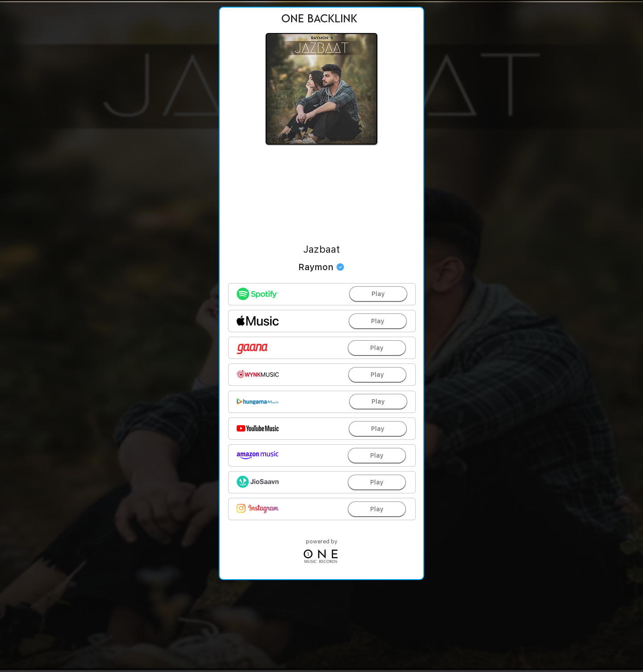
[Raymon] (321, 267)
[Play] (378, 294)
